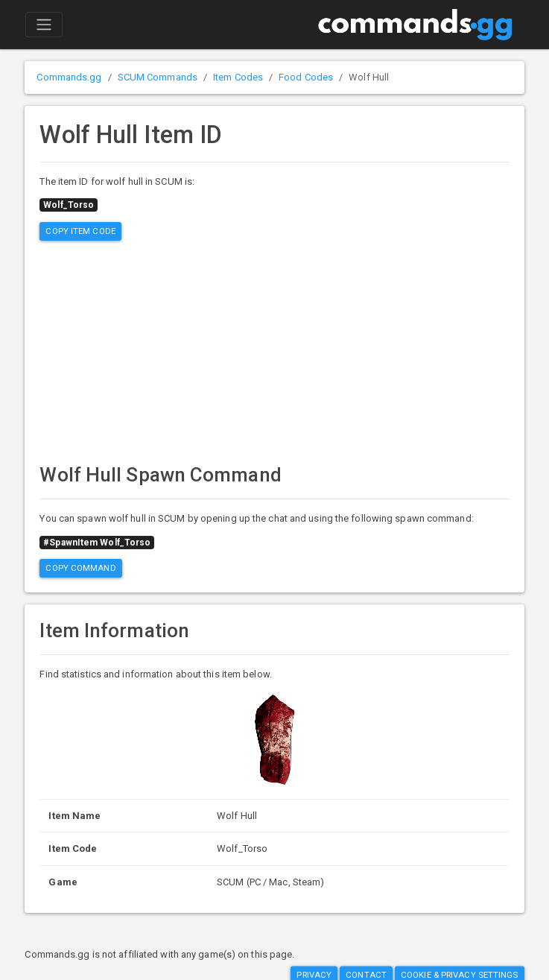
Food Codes (306, 77)
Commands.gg (69, 77)
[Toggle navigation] (44, 25)
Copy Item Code (80, 231)
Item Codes (238, 77)
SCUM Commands (158, 77)
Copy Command (80, 568)
